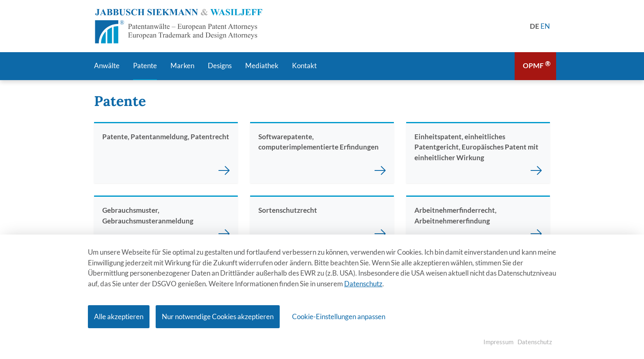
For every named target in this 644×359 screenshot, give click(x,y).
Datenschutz (363, 284)
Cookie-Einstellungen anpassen (339, 316)
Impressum (498, 342)
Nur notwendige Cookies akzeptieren (218, 316)
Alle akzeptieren (119, 316)
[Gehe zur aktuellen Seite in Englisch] (545, 26)
